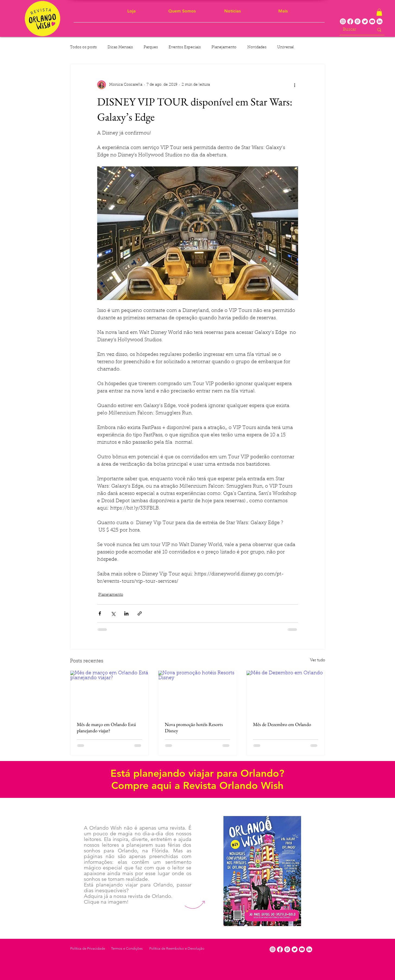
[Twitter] (365, 21)
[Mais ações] (295, 85)
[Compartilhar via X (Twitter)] (113, 613)
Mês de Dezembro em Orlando (282, 724)
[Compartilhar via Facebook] (100, 613)
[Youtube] (372, 21)
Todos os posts (83, 47)
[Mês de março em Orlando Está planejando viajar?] (110, 693)
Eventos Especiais (185, 47)
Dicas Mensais (120, 47)
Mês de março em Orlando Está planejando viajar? (106, 727)
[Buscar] (354, 30)
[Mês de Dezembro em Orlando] (286, 693)
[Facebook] (350, 21)
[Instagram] (343, 21)
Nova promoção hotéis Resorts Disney (194, 727)
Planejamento (224, 47)
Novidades (257, 47)
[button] (379, 12)
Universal (286, 47)
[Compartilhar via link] (140, 613)
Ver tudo (318, 660)
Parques (151, 47)
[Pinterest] (358, 21)
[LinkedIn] (380, 21)
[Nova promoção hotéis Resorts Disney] (197, 693)
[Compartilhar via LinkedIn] (126, 613)
